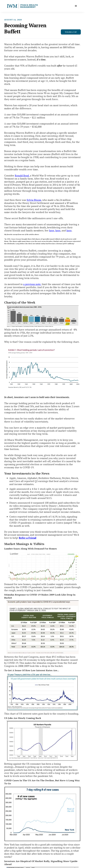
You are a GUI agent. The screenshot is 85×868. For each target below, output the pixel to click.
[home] (22, 6)
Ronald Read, (22, 175)
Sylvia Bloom (34, 200)
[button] (76, 6)
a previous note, (32, 284)
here (52, 230)
